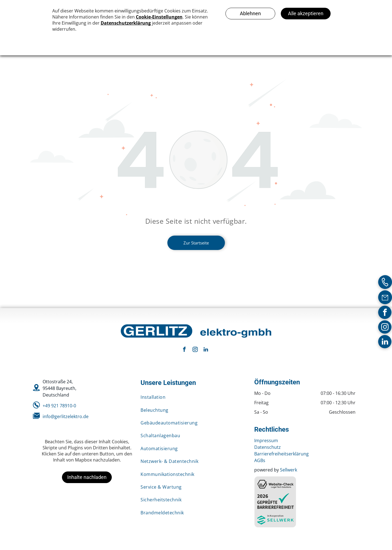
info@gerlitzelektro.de (66, 416)
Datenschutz (268, 447)
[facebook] (385, 313)
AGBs (260, 460)
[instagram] (385, 328)
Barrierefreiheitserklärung (281, 454)
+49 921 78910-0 (59, 406)
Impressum (266, 440)
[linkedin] (385, 342)
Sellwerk (289, 470)
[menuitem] (193, 397)
